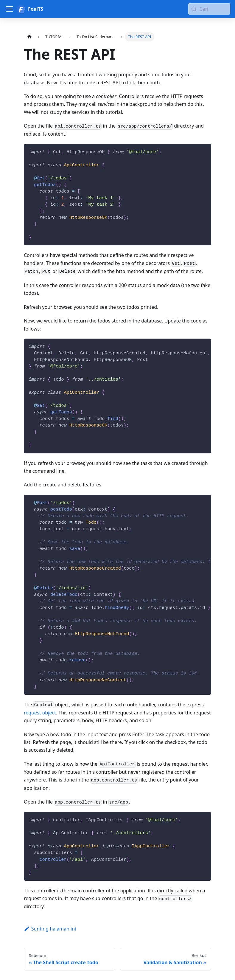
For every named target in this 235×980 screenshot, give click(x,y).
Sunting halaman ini (50, 929)
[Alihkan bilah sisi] (9, 9)
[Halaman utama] (29, 37)
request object (40, 713)
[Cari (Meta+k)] (209, 9)
